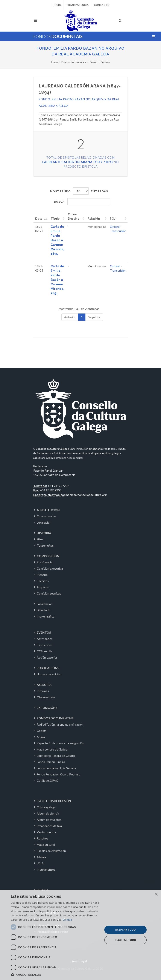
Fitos (40, 539)
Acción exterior (47, 657)
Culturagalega (46, 807)
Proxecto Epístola (100, 62)
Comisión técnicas (49, 593)
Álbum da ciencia (48, 813)
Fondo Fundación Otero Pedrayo (58, 774)
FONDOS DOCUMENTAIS (55, 718)
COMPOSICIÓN (48, 556)
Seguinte (94, 317)
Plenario (42, 575)
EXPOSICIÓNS (47, 708)
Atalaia (41, 857)
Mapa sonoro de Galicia (52, 749)
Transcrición (118, 231)
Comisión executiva (50, 568)
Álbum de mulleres (49, 820)
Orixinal (115, 227)
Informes (43, 691)
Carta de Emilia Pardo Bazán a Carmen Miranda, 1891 (57, 240)
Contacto (102, 5)
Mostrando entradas (79, 191)
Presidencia (45, 562)
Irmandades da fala (49, 826)
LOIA (40, 863)
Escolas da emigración (51, 851)
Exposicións (45, 645)
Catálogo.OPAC (47, 780)
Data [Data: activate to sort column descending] (39, 218)
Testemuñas (45, 545)
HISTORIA (44, 533)
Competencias (46, 516)
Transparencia (77, 5)
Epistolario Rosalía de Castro (56, 756)
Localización (45, 604)
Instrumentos (46, 869)
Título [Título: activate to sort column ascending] (55, 218)
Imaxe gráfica (46, 616)
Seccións (43, 581)
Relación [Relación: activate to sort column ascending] (94, 218)
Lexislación (44, 522)
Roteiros (43, 838)
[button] (55, 975)
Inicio (57, 5)
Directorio (43, 610)
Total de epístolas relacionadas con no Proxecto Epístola (81, 162)
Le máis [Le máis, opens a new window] (68, 920)
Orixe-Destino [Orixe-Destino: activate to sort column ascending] (74, 216)
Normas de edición (49, 674)
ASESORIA (44, 685)
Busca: (82, 202)
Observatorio (46, 697)
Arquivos (43, 587)
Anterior (70, 317)
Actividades (45, 639)
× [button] (156, 894)
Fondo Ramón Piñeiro (51, 762)
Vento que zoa (46, 832)
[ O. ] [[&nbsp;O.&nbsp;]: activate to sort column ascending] (113, 218)
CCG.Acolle (45, 651)
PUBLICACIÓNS (48, 668)
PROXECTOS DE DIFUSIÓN (54, 801)
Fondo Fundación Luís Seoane (56, 768)
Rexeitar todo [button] (126, 940)
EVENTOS (44, 632)
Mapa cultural (46, 845)
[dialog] (80, 935)
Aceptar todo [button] (125, 930)
